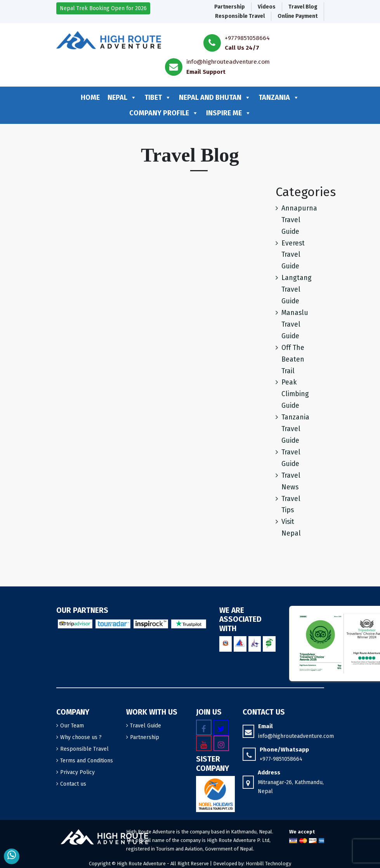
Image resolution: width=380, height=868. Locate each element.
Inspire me (229, 113)
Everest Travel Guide (293, 255)
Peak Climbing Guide (295, 394)
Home (90, 97)
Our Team (72, 726)
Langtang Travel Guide (297, 290)
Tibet (158, 97)
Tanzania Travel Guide (295, 429)
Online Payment (298, 16)
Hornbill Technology (268, 864)
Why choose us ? (81, 737)
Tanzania (279, 97)
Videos (267, 7)
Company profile (164, 113)
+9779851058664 (247, 38)
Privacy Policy (77, 772)
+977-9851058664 (281, 759)
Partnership (230, 7)
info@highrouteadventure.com (228, 62)
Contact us (73, 784)
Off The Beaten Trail (293, 359)
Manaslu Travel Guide (295, 324)
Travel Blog (303, 7)
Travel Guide (146, 726)
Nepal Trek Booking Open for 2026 (103, 8)
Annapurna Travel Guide (299, 220)
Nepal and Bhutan (215, 97)
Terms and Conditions (87, 761)
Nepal (122, 97)
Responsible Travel (240, 16)
